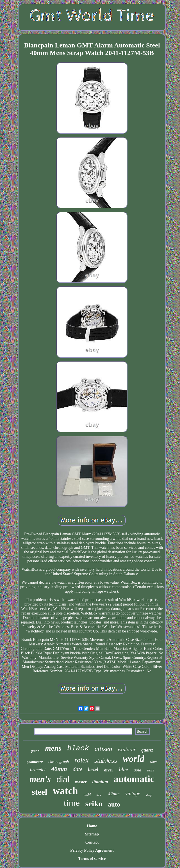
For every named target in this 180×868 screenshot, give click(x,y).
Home (92, 826)
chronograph (59, 762)
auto (114, 804)
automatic (134, 779)
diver (109, 770)
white (154, 762)
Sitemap (92, 834)
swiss (150, 770)
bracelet (38, 770)
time (72, 803)
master (81, 782)
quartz (147, 750)
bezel (93, 769)
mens (53, 748)
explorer (127, 749)
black (78, 748)
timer (99, 795)
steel (39, 792)
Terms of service (92, 859)
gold (137, 770)
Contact (92, 842)
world (134, 759)
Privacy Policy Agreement (92, 850)
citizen (103, 749)
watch (65, 791)
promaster (35, 762)
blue (123, 769)
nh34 (87, 794)
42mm (114, 794)
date (78, 769)
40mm (59, 769)
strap (149, 795)
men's (40, 779)
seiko (94, 804)
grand (35, 751)
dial (63, 779)
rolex (81, 760)
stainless (106, 761)
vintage (133, 794)
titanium (100, 782)
